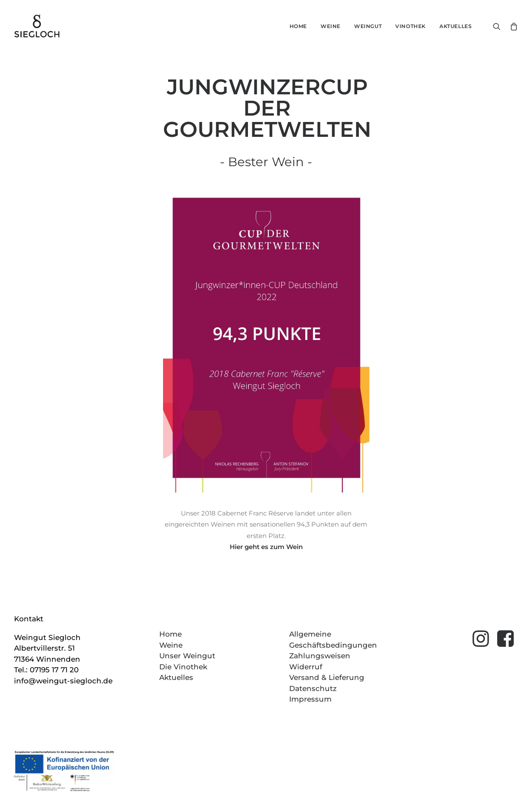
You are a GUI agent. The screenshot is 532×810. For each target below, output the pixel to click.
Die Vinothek (183, 667)
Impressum (310, 699)
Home (298, 26)
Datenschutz (313, 688)
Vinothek (411, 26)
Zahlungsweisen (320, 656)
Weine (331, 26)
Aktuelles (456, 26)
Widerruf (306, 667)
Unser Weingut (187, 656)
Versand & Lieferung (327, 677)
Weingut (368, 26)
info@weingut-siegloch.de (63, 681)
